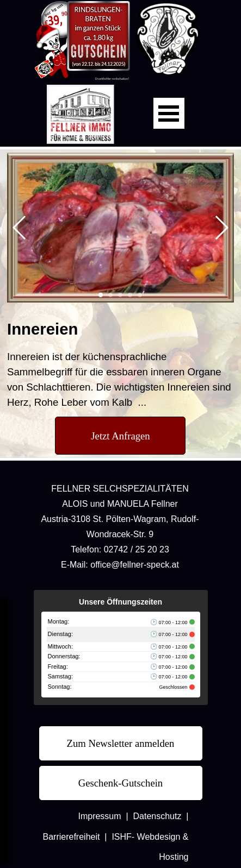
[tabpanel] (120, 364)
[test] (120, 436)
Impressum (99, 816)
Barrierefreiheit (72, 837)
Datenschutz (157, 816)
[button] (20, 228)
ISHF (121, 837)
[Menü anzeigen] (169, 113)
